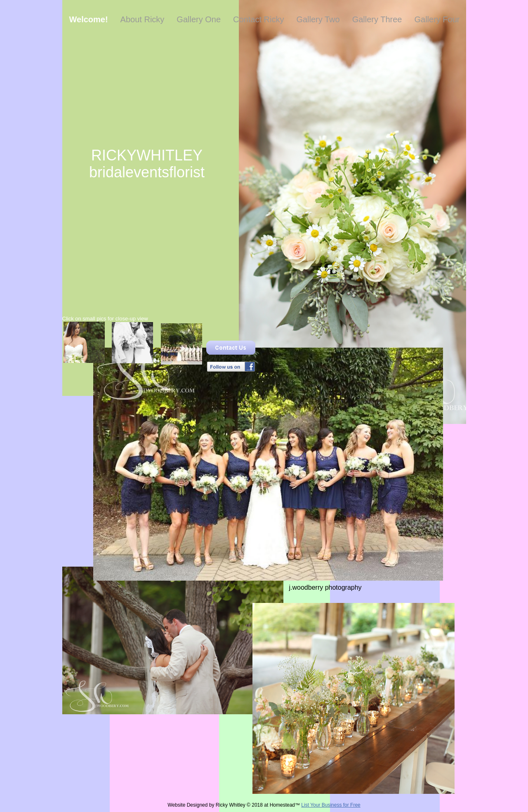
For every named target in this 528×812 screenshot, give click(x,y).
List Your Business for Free (331, 805)
